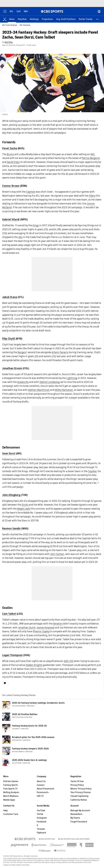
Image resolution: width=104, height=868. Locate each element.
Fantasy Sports (11, 785)
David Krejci (13, 162)
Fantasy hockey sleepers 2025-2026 (30, 749)
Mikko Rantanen (64, 390)
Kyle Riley (9, 42)
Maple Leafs (24, 509)
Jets (20, 237)
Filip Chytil (9, 339)
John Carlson (57, 554)
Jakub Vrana (10, 297)
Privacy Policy (77, 785)
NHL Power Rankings (10, 25)
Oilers (92, 196)
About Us (41, 781)
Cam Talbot (9, 614)
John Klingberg (11, 495)
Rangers (22, 352)
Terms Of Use (77, 781)
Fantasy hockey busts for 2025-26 (29, 726)
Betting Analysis (11, 792)
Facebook (42, 822)
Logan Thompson (12, 655)
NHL (93, 154)
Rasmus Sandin (11, 529)
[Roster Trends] (86, 19)
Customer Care (11, 814)
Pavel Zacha (10, 148)
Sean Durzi (9, 453)
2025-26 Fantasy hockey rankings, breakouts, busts (38, 703)
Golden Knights (34, 665)
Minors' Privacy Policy (81, 789)
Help (5, 811)
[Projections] (48, 19)
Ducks (25, 505)
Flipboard (41, 833)
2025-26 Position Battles (25, 714)
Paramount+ (43, 792)
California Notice (79, 800)
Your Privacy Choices (81, 792)
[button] (97, 19)
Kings (36, 225)
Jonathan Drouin (12, 368)
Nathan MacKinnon (39, 390)
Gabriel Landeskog (50, 382)
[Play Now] (22, 19)
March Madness (11, 796)
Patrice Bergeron (91, 158)
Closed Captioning (79, 796)
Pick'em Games (11, 781)
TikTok (40, 814)
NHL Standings (25, 25)
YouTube (41, 811)
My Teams (75, 818)
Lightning (72, 378)
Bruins (10, 154)
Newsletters (76, 814)
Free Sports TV (10, 789)
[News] (12, 19)
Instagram (42, 818)
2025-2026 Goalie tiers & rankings (29, 760)
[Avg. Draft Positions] (66, 19)
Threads (41, 829)
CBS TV (40, 796)
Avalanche (23, 382)
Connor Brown (11, 186)
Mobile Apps (9, 800)
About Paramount (45, 789)
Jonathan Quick (27, 628)
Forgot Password (79, 822)
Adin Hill (69, 661)
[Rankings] (34, 19)
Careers (41, 785)
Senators (58, 624)
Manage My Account (80, 811)
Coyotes (92, 471)
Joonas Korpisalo (46, 628)
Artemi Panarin (60, 352)
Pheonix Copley (41, 631)
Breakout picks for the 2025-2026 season (33, 737)
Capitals (31, 192)
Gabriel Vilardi (11, 219)
